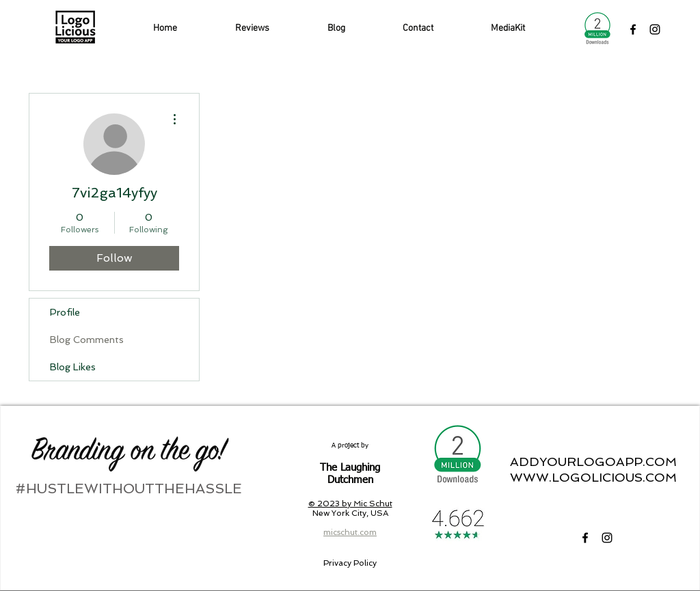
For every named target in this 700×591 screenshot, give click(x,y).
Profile (65, 312)
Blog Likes (73, 367)
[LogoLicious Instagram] (655, 29)
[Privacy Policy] (350, 563)
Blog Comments (87, 340)
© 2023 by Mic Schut (350, 504)
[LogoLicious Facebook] (633, 29)
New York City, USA (350, 513)
